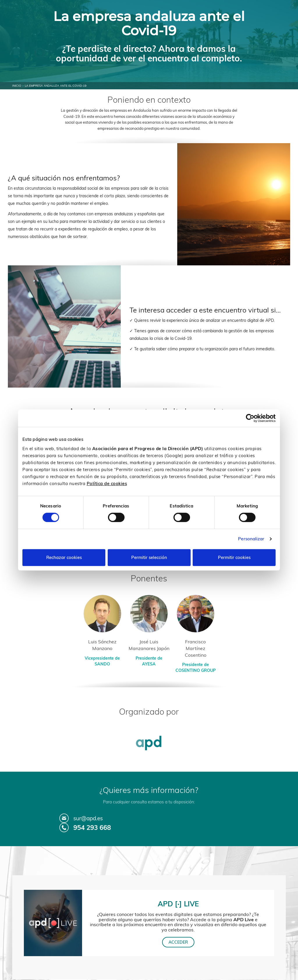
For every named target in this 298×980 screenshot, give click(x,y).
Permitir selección (149, 557)
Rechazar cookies (64, 557)
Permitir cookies (234, 557)
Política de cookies (107, 483)
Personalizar (251, 539)
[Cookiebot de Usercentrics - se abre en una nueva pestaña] (250, 418)
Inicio (17, 86)
